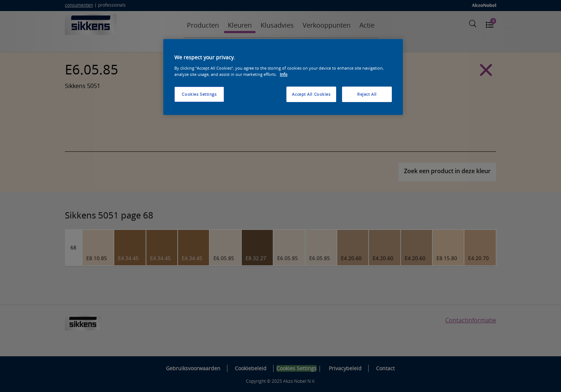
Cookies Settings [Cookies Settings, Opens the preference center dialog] (199, 94)
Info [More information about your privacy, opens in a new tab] (284, 74)
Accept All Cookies (311, 94)
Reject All (367, 94)
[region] (283, 77)
